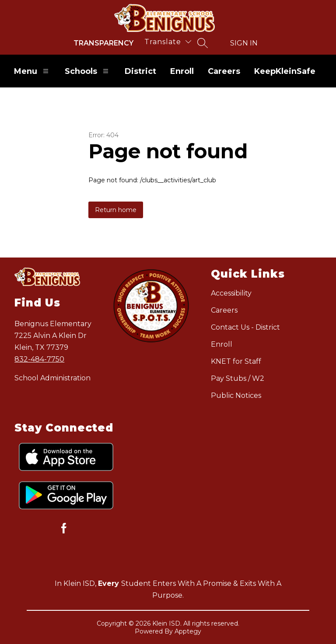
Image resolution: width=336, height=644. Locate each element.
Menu (32, 71)
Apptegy (188, 631)
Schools (88, 71)
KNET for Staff (236, 361)
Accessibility (231, 293)
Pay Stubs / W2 (238, 378)
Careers (224, 71)
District (140, 71)
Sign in (244, 43)
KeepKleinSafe (285, 71)
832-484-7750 (39, 359)
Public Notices (236, 395)
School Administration (52, 378)
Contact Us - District (245, 327)
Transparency (103, 43)
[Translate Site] (168, 42)
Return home (116, 210)
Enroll (182, 71)
